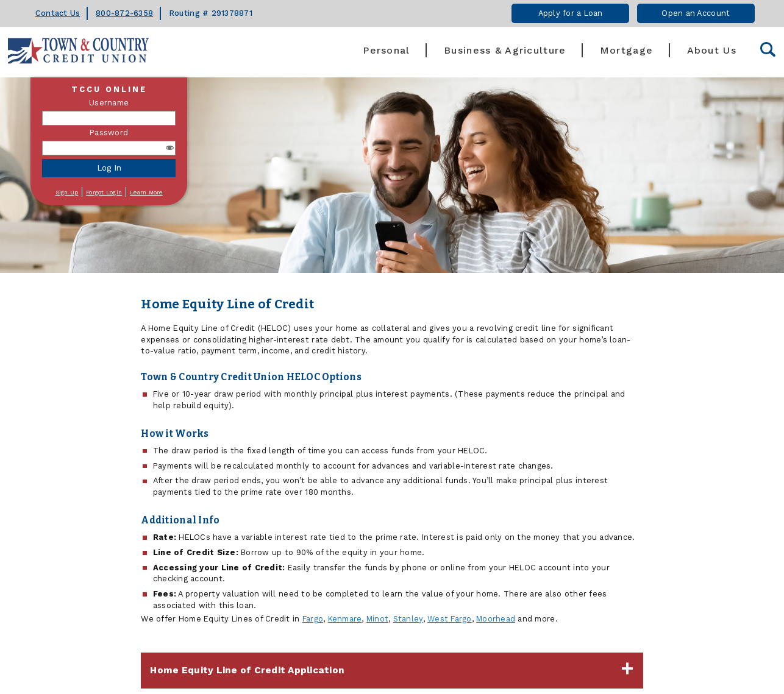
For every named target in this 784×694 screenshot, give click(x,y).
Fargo (313, 619)
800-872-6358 (124, 13)
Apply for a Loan (571, 13)
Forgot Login (104, 192)
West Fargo (450, 619)
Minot (377, 619)
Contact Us (58, 13)
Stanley (408, 619)
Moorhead (496, 619)
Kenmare (345, 619)
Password (109, 133)
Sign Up (67, 192)
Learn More (146, 192)
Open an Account (696, 13)
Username (109, 103)
